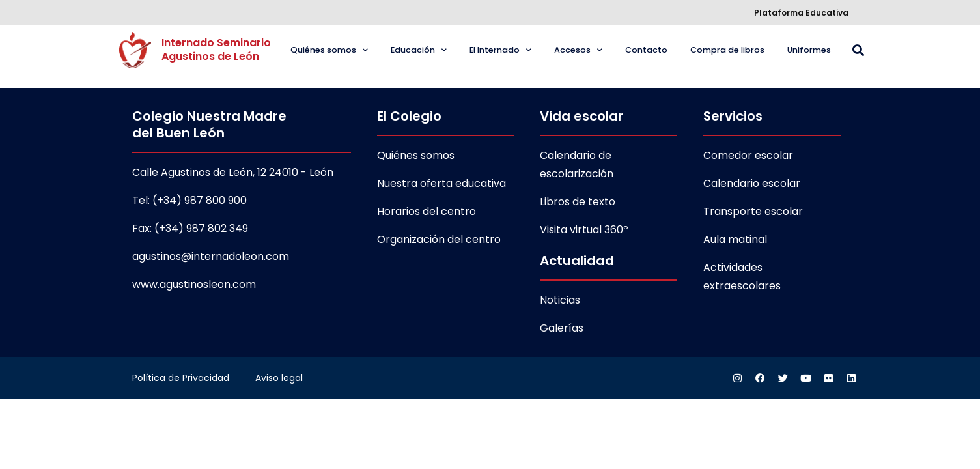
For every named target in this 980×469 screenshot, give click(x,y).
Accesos (578, 50)
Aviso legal (279, 378)
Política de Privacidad (181, 378)
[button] (859, 50)
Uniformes (809, 50)
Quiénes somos (329, 50)
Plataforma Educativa (801, 13)
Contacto (646, 50)
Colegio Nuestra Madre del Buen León (209, 124)
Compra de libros (727, 50)
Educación (419, 50)
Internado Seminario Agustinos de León (217, 50)
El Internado (500, 50)
